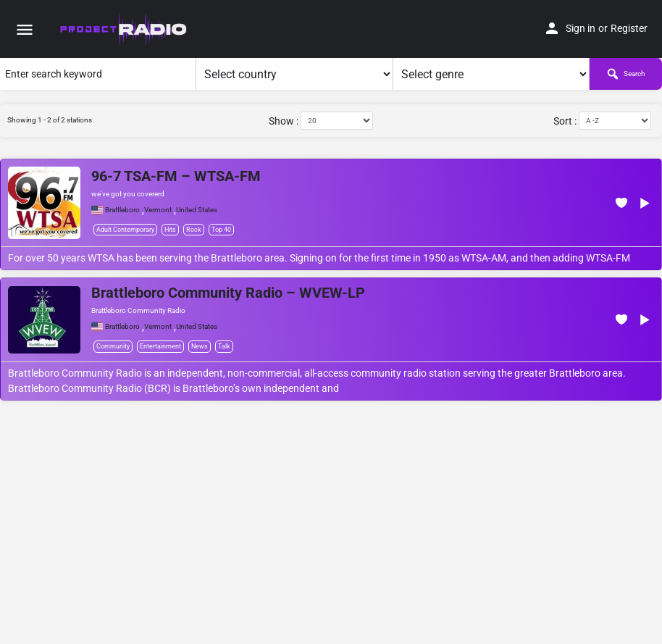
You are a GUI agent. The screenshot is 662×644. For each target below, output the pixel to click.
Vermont (158, 210)
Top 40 (221, 230)
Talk (224, 346)
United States (197, 210)
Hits (170, 230)
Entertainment (160, 346)
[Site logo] (124, 29)
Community (113, 346)
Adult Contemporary (125, 230)
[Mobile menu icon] (25, 29)
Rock (194, 230)
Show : (284, 121)
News (200, 346)
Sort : (565, 121)
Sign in (581, 28)
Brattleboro (122, 210)
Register (629, 28)
